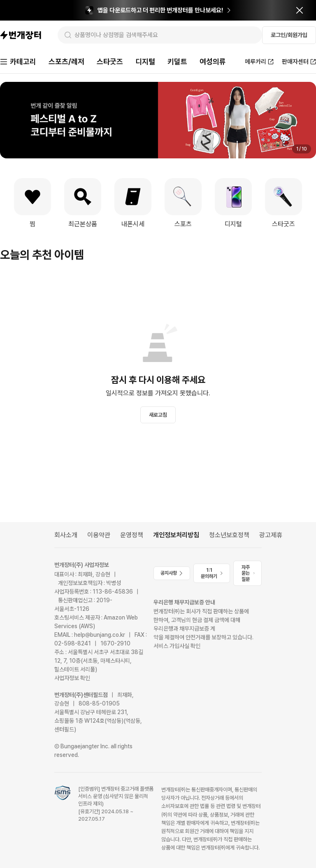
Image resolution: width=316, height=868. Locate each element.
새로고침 (158, 415)
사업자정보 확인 (72, 678)
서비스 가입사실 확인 (177, 646)
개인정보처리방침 (176, 535)
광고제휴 (271, 535)
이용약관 (99, 535)
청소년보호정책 (229, 535)
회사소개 (66, 535)
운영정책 (132, 535)
